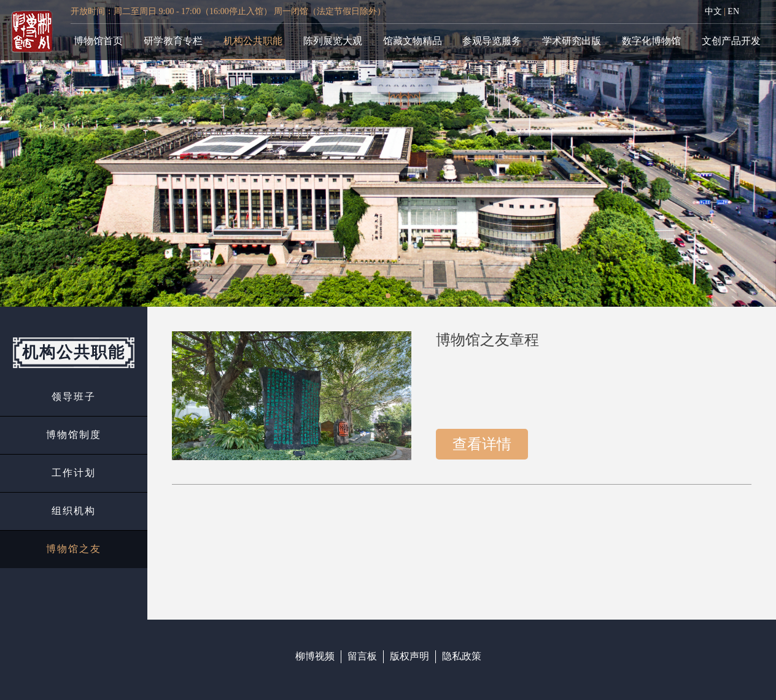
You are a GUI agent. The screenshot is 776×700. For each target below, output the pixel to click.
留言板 (362, 656)
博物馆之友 (74, 549)
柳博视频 (315, 656)
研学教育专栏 (173, 41)
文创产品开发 (731, 41)
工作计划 (74, 473)
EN (733, 11)
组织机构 (74, 511)
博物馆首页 (98, 41)
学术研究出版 (572, 41)
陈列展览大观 (333, 41)
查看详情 (482, 444)
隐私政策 (462, 656)
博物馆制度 (74, 435)
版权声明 (409, 656)
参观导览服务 (492, 41)
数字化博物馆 (651, 41)
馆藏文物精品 (413, 41)
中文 (713, 11)
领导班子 (74, 397)
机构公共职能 (253, 41)
